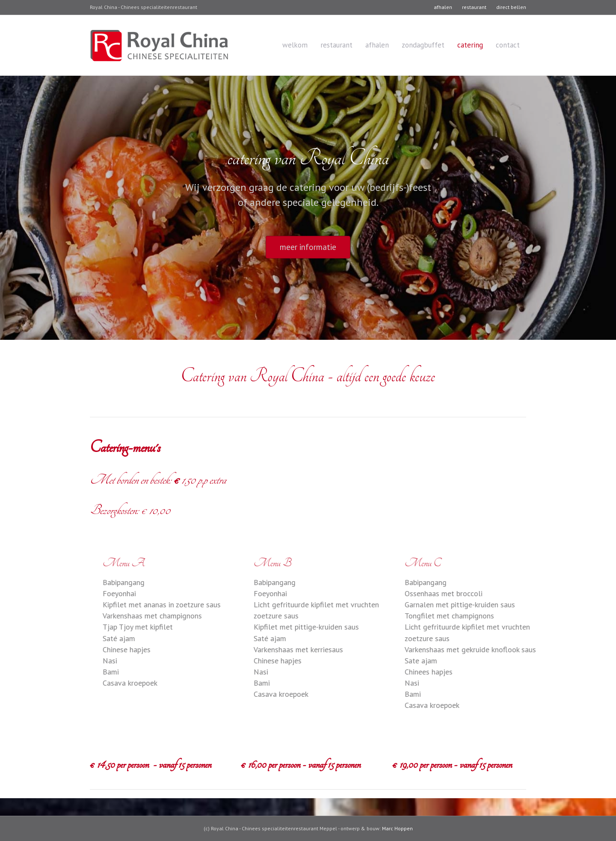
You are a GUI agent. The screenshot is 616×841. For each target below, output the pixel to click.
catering (470, 45)
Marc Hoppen (397, 828)
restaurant (474, 7)
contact (508, 45)
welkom (295, 45)
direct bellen (511, 7)
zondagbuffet (423, 45)
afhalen (443, 7)
